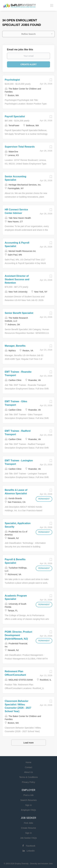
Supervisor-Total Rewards (20, 147)
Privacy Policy (28, 782)
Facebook (31, 846)
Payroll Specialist (15, 116)
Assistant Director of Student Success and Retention (17, 279)
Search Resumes (28, 800)
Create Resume (28, 828)
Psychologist (12, 80)
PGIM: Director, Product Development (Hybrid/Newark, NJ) (18, 635)
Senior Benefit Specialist (19, 313)
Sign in (28, 805)
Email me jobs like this (20, 50)
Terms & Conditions (28, 777)
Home (28, 762)
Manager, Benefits (15, 346)
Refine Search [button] (28, 34)
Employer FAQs (28, 810)
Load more (28, 743)
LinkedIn (31, 851)
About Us (29, 772)
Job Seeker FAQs (29, 838)
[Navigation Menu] (52, 5)
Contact (28, 767)
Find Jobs (28, 823)
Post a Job (28, 795)
